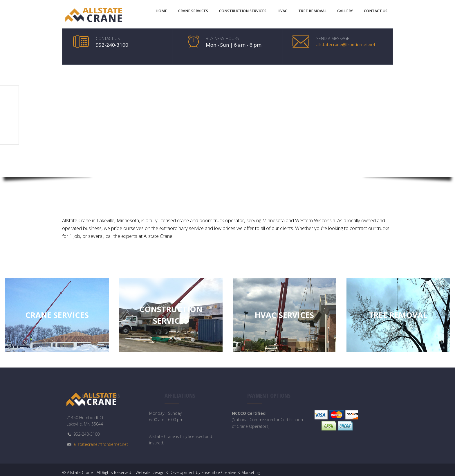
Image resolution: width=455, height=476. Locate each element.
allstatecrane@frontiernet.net (346, 44)
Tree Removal (398, 314)
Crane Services (57, 314)
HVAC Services (284, 314)
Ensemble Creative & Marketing (231, 472)
